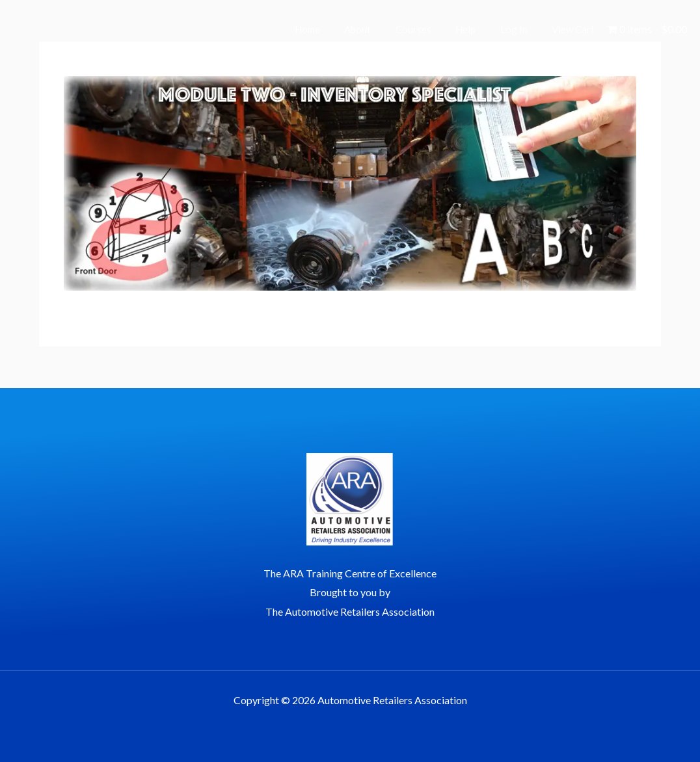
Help (478, 29)
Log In (521, 29)
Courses (430, 29)
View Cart (576, 29)
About (380, 29)
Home (334, 29)
